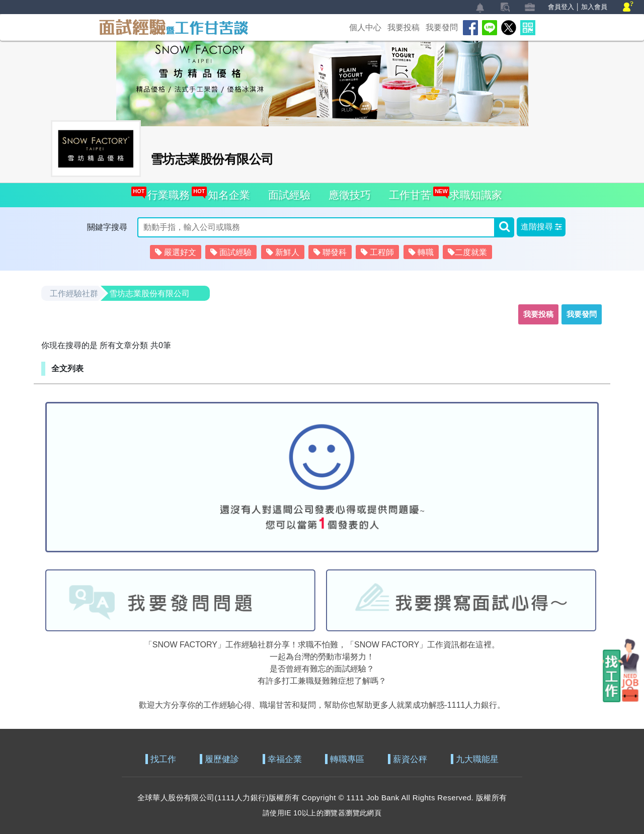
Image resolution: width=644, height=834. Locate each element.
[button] (541, 227)
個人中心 (365, 27)
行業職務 (166, 192)
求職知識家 (473, 192)
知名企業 (226, 192)
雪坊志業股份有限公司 (149, 294)
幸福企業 (285, 759)
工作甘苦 (410, 195)
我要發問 (442, 27)
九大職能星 (477, 759)
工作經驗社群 (74, 294)
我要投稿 (404, 27)
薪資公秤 (410, 759)
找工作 (163, 759)
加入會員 (594, 7)
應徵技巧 (350, 195)
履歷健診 (222, 759)
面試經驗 (289, 195)
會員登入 (561, 7)
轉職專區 (347, 759)
